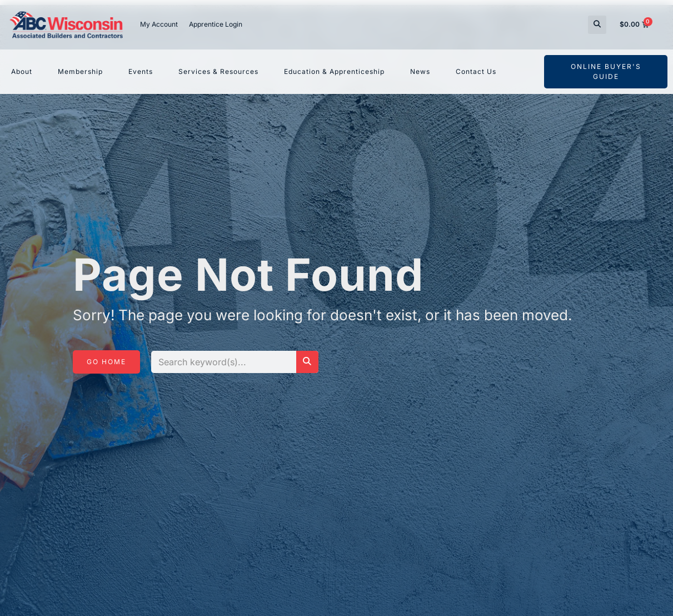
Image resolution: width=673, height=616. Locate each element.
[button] (597, 25)
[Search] (307, 362)
